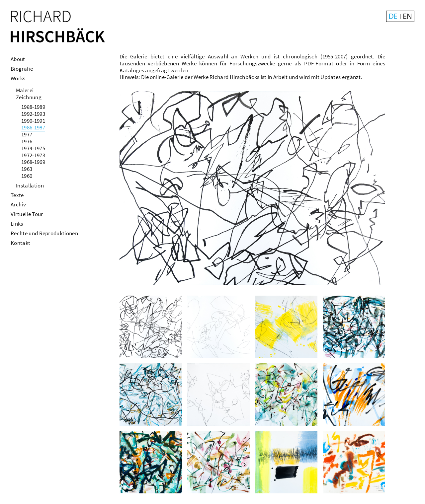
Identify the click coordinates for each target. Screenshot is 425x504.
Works (18, 78)
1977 (27, 134)
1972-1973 (33, 155)
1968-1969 (33, 162)
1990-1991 (33, 121)
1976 (27, 141)
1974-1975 (33, 148)
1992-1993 (33, 114)
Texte (17, 195)
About (18, 59)
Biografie (22, 69)
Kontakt (20, 243)
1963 (27, 169)
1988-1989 (33, 107)
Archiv (18, 204)
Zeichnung (29, 97)
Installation (30, 185)
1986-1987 (33, 127)
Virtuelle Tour (27, 214)
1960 (27, 176)
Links (17, 224)
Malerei (25, 90)
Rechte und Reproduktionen (44, 233)
